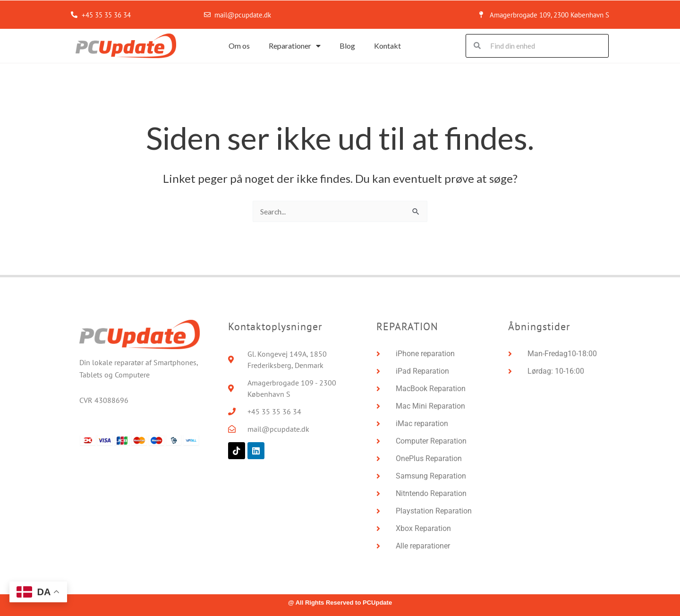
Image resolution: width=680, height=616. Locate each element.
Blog (347, 46)
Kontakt (387, 46)
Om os (239, 46)
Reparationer (295, 46)
